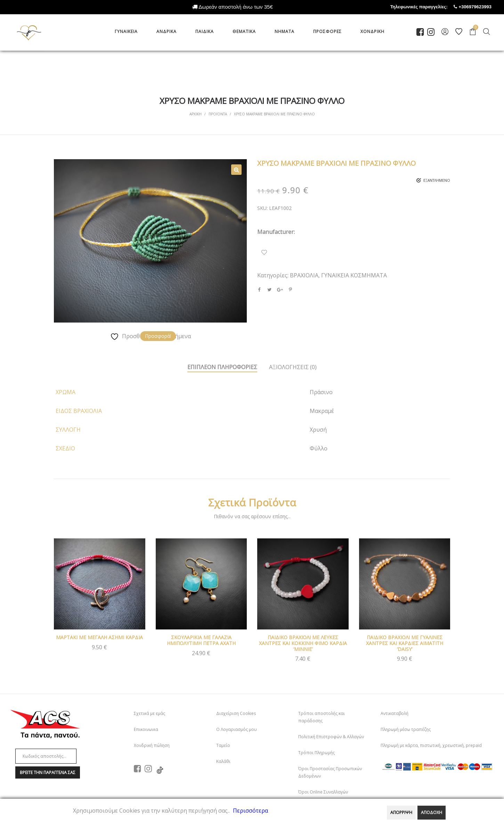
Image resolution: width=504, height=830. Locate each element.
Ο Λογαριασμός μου (237, 729)
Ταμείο (223, 745)
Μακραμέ (322, 411)
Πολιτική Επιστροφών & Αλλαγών (331, 737)
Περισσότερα (250, 811)
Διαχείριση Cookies (236, 713)
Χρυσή (318, 430)
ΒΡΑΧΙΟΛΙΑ (304, 275)
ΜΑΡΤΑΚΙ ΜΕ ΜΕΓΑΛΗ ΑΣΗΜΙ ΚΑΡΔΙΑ (99, 637)
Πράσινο (321, 392)
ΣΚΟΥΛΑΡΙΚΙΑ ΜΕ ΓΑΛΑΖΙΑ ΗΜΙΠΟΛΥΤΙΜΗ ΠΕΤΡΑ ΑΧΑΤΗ (201, 640)
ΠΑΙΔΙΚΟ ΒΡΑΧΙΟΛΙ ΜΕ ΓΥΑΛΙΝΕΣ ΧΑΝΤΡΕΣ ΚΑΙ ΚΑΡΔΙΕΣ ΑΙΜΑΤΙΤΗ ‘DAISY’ (405, 643)
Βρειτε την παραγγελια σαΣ (48, 772)
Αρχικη (196, 114)
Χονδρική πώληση (152, 745)
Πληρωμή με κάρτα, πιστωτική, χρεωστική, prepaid (431, 745)
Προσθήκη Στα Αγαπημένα (264, 252)
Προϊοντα (218, 114)
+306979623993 (481, 7)
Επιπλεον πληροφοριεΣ (222, 367)
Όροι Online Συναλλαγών (323, 792)
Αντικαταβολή (395, 713)
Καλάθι (223, 761)
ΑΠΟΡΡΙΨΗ (401, 812)
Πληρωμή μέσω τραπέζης (406, 729)
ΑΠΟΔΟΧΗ (432, 812)
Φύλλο (319, 448)
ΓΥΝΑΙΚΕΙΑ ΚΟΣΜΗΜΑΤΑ (354, 275)
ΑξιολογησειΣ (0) (293, 367)
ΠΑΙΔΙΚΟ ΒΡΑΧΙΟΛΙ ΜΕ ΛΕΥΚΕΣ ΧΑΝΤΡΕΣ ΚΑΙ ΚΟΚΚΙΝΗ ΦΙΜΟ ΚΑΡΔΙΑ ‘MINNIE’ (303, 643)
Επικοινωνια (146, 729)
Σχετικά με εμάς (149, 713)
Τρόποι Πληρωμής (316, 753)
